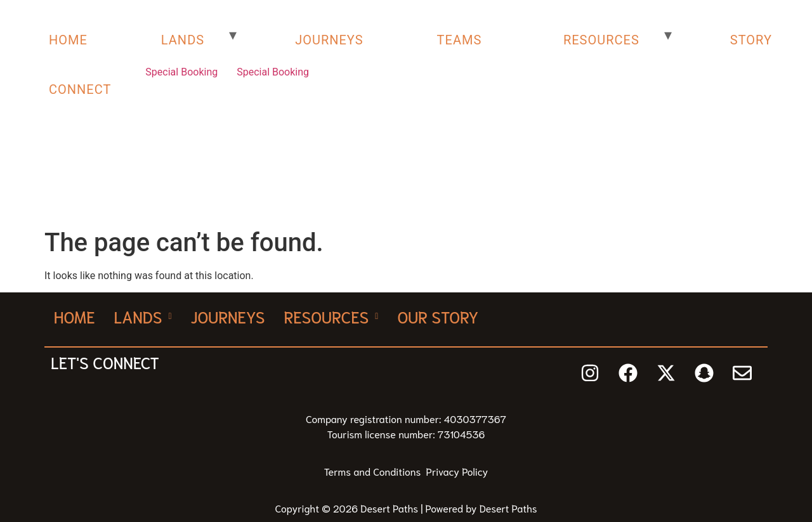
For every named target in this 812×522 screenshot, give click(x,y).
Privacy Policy (457, 471)
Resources (331, 316)
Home (75, 316)
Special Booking (181, 72)
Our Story (438, 316)
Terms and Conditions (375, 471)
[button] (143, 316)
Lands (143, 316)
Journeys (228, 316)
